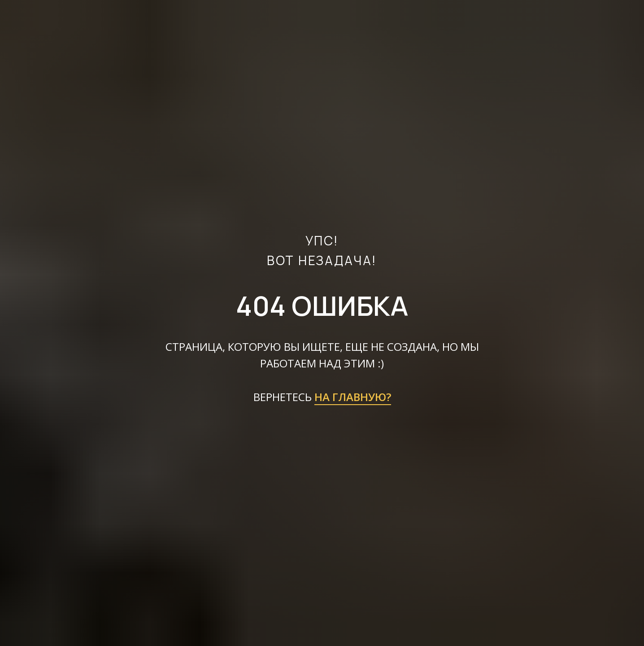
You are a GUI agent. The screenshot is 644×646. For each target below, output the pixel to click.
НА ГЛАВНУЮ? (353, 397)
